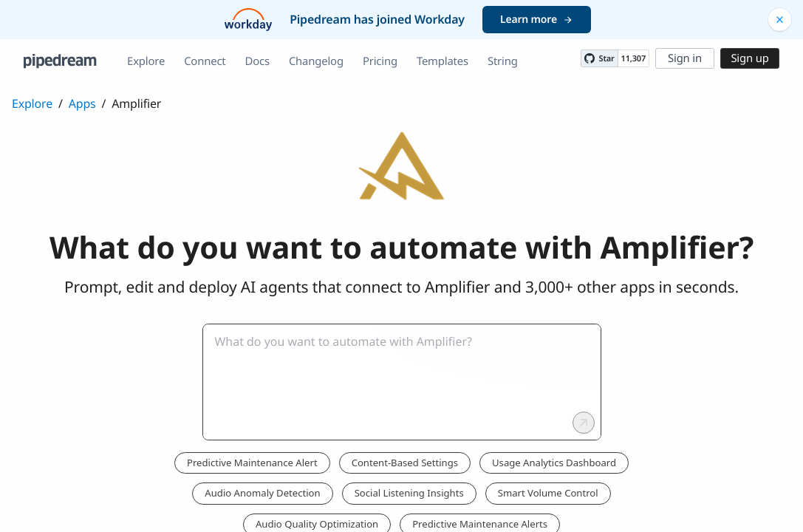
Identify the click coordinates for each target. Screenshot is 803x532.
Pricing (380, 61)
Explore (146, 61)
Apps (82, 103)
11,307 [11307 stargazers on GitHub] (633, 59)
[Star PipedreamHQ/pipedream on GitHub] (599, 58)
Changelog (316, 61)
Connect (205, 61)
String (503, 61)
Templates (442, 61)
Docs (257, 61)
